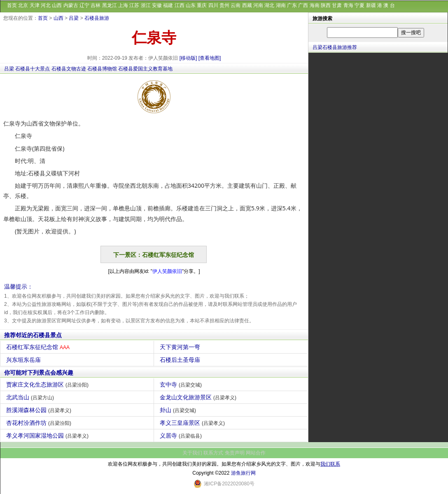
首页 (12, 5)
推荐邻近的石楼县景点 (33, 335)
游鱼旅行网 (243, 473)
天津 (35, 5)
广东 (292, 5)
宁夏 (359, 5)
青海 (348, 5)
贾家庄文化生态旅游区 (48, 384)
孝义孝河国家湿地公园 (48, 436)
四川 (213, 5)
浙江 (146, 5)
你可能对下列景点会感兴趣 (39, 373)
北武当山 (31, 397)
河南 (258, 5)
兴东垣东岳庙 (24, 360)
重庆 (202, 5)
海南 (315, 5)
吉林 (96, 5)
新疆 (371, 5)
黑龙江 (110, 5)
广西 (303, 5)
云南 (236, 5)
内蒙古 (71, 5)
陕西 (326, 5)
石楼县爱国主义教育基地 (145, 69)
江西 (180, 5)
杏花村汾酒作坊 (40, 423)
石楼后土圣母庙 (181, 360)
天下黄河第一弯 (181, 347)
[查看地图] (210, 58)
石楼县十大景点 (33, 69)
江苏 (134, 5)
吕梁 (74, 18)
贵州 (224, 5)
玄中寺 (182, 384)
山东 (191, 5)
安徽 (157, 5)
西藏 (247, 5)
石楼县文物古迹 (69, 69)
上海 (123, 5)
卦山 (179, 410)
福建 (168, 5)
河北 (46, 5)
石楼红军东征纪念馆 (39, 347)
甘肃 (337, 5)
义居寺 (182, 436)
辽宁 (84, 5)
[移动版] (188, 58)
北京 (23, 5)
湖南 (281, 5)
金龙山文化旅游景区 (199, 397)
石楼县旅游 (97, 18)
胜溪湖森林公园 (40, 410)
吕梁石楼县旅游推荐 (335, 47)
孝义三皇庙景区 (193, 423)
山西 (57, 5)
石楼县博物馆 (102, 69)
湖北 (269, 5)
